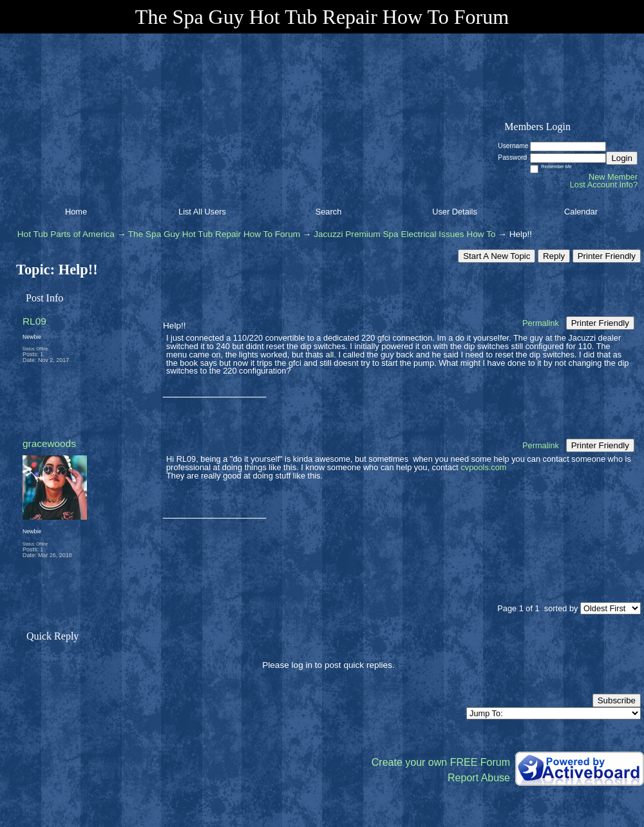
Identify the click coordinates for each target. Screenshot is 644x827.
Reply (554, 256)
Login (622, 158)
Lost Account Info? (604, 185)
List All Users (202, 212)
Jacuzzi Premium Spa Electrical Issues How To (404, 234)
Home (76, 212)
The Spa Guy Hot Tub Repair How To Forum (214, 234)
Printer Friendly (607, 256)
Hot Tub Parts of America (66, 234)
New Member (613, 177)
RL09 (34, 321)
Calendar (581, 212)
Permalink (541, 323)
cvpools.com (483, 467)
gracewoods (49, 443)
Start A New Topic (497, 256)
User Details (455, 212)
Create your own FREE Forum (441, 762)
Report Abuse (479, 778)
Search (329, 212)
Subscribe (617, 700)
